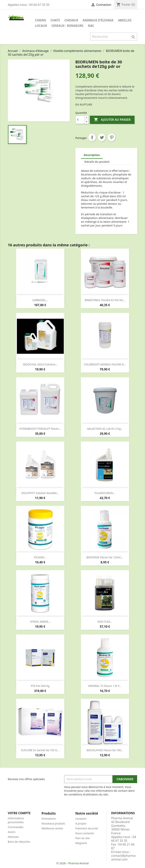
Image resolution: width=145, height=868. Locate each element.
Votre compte (19, 813)
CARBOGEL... (40, 300)
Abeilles (125, 20)
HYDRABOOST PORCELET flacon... (40, 429)
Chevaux (71, 20)
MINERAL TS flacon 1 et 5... (105, 686)
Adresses (13, 837)
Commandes (16, 827)
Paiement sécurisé (87, 828)
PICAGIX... (40, 557)
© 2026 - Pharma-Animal (72, 863)
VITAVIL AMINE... (40, 622)
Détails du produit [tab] (97, 162)
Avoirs (12, 832)
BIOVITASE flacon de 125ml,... (105, 557)
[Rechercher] (114, 37)
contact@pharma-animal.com (124, 858)
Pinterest (112, 137)
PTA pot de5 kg (40, 686)
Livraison (81, 819)
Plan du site (83, 838)
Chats (55, 20)
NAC (91, 26)
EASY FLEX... (105, 622)
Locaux (41, 26)
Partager (92, 137)
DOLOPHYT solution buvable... (40, 493)
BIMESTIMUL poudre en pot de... (105, 300)
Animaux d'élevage (98, 20)
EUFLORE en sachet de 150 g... (40, 750)
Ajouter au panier (112, 120)
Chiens (41, 20)
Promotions (49, 819)
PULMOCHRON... (105, 493)
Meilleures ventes (52, 828)
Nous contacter (85, 833)
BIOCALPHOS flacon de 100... (105, 750)
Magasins (81, 843)
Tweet (102, 137)
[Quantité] (80, 120)
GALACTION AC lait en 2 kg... (105, 429)
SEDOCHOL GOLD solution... (40, 364)
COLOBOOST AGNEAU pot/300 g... (105, 364)
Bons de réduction (19, 842)
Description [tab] (92, 155)
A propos (81, 823)
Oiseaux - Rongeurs (68, 26)
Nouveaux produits (53, 823)
